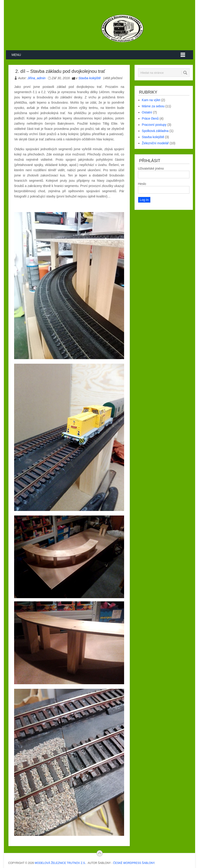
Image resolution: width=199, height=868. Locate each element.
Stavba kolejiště (89, 78)
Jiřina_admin (37, 78)
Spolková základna (155, 131)
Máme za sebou (153, 106)
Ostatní (147, 112)
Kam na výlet (151, 100)
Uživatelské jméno (151, 168)
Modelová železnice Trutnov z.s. (60, 863)
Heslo (142, 184)
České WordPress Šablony (134, 863)
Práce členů (150, 118)
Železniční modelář (155, 143)
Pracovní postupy (154, 125)
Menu (16, 55)
